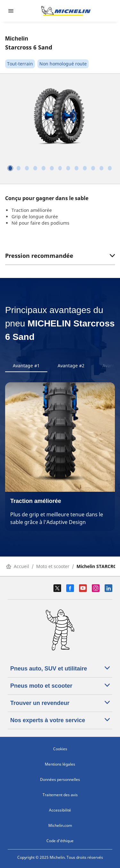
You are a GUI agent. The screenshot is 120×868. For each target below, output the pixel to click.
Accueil (18, 566)
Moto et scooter (53, 566)
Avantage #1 (26, 366)
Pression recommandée (60, 256)
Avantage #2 (71, 366)
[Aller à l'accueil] (66, 11)
